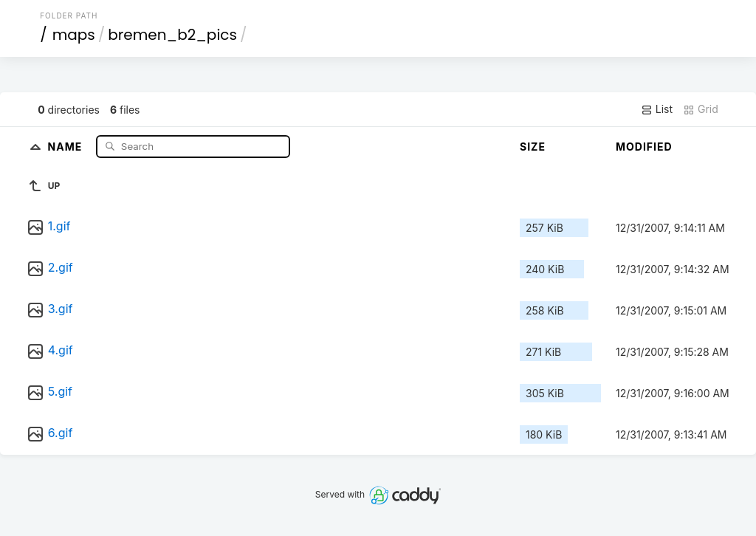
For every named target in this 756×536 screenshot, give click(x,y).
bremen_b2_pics (172, 35)
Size (533, 147)
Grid (701, 109)
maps (74, 35)
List (657, 109)
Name (67, 146)
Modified (644, 147)
